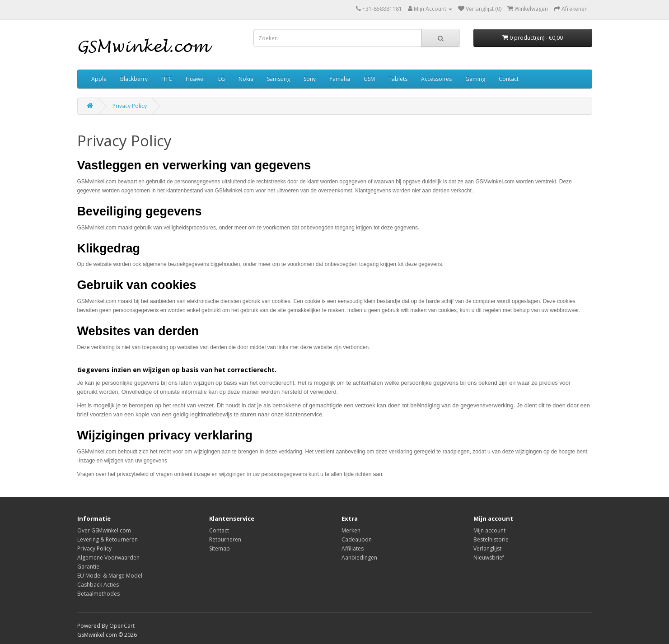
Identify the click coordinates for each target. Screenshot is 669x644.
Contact (509, 79)
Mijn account (489, 530)
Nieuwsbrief (489, 558)
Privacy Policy (130, 106)
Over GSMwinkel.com (104, 530)
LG (222, 79)
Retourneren (225, 539)
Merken (351, 530)
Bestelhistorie (491, 539)
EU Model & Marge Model (110, 576)
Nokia (246, 79)
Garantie (88, 567)
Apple (99, 79)
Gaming (475, 79)
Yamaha (340, 79)
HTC (167, 79)
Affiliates (353, 548)
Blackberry (134, 79)
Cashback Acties (98, 585)
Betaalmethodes (98, 594)
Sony (310, 79)
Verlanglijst (487, 548)
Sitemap (220, 548)
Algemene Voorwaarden (108, 558)
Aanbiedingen (359, 558)
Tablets (398, 79)
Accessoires (436, 79)
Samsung (278, 79)
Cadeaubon (357, 539)
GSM (369, 79)
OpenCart (122, 626)
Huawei (195, 79)
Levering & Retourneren (108, 539)
